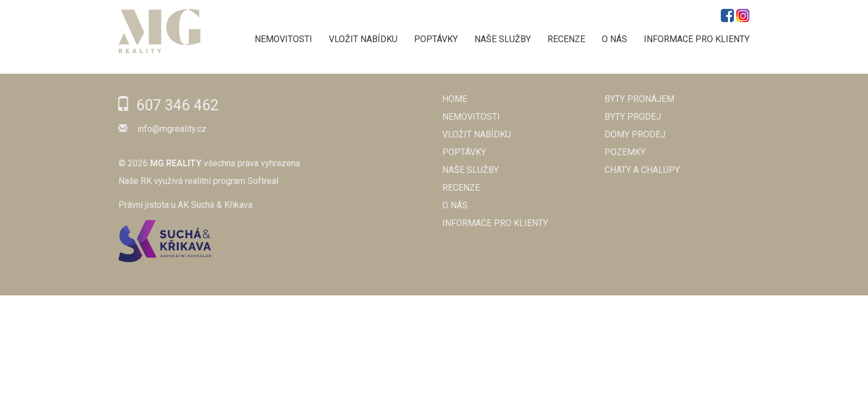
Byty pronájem (639, 99)
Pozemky (625, 152)
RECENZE (566, 39)
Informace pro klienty (697, 39)
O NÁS (614, 39)
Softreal (263, 181)
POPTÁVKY (436, 39)
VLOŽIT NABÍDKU (363, 39)
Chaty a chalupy (642, 170)
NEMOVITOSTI (283, 39)
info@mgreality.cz (172, 129)
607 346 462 (177, 105)
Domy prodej (635, 134)
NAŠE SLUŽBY (503, 39)
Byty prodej (633, 117)
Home (455, 99)
